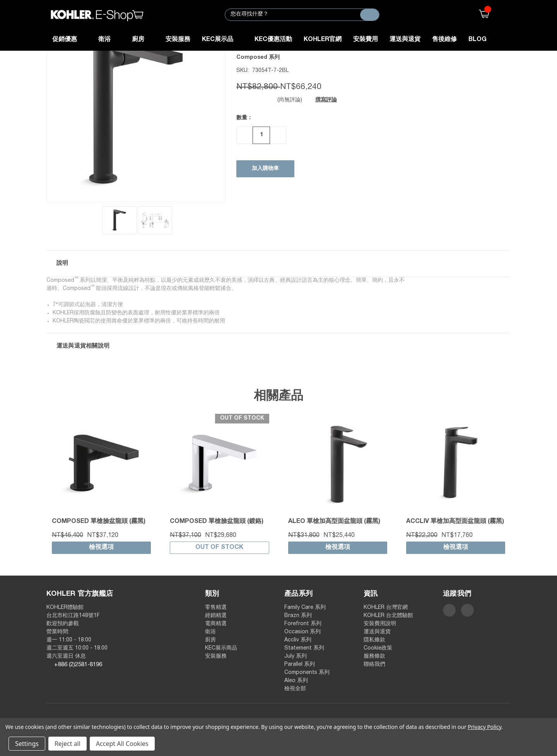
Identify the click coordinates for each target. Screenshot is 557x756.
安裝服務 (178, 40)
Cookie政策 (378, 648)
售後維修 (444, 40)
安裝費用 (366, 40)
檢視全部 (295, 689)
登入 (506, 15)
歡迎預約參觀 (63, 624)
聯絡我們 (374, 665)
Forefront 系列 (303, 624)
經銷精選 (216, 616)
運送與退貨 (405, 40)
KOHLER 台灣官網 (386, 608)
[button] (278, 264)
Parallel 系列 (300, 665)
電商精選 (216, 624)
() (482, 15)
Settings (27, 744)
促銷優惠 (69, 40)
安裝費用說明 (380, 624)
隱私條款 (374, 640)
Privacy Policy (484, 727)
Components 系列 (307, 673)
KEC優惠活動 (273, 40)
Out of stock (219, 548)
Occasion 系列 (302, 632)
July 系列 (296, 657)
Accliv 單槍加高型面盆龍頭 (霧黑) (455, 522)
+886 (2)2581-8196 (78, 665)
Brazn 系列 (298, 616)
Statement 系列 (304, 648)
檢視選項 (101, 548)
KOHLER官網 (323, 40)
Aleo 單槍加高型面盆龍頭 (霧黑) (334, 522)
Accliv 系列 (298, 640)
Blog (478, 40)
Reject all (67, 744)
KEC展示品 (222, 40)
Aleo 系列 (296, 681)
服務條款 (374, 657)
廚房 (143, 40)
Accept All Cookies (122, 744)
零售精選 (216, 608)
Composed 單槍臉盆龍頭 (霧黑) (99, 522)
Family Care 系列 (305, 608)
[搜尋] (370, 15)
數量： (244, 118)
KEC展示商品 (221, 648)
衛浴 (109, 40)
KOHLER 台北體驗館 (391, 616)
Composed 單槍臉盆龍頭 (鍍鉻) (217, 522)
